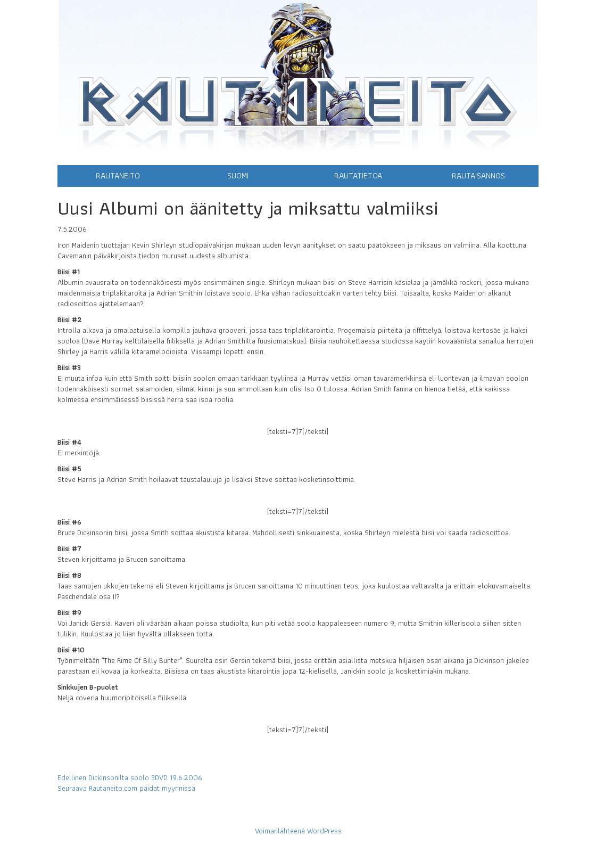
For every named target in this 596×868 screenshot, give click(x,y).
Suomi (238, 175)
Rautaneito (118, 175)
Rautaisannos (478, 175)
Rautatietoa (358, 175)
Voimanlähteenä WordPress (298, 831)
